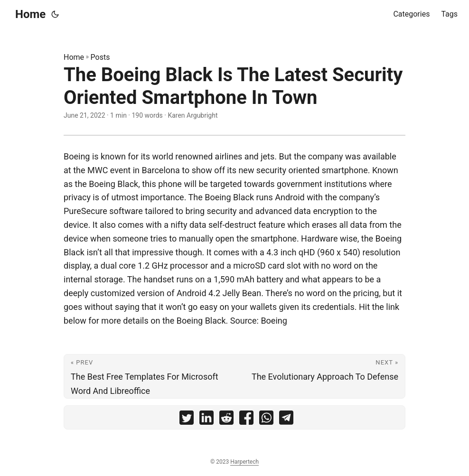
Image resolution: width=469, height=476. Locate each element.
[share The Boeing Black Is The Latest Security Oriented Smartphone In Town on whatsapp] (266, 420)
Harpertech (244, 462)
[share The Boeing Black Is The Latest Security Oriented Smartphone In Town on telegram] (286, 420)
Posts (100, 57)
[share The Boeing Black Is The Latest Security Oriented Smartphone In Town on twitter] (187, 420)
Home (30, 14)
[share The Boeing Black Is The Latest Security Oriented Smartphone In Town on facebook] (246, 420)
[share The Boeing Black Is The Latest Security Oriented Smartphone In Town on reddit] (226, 420)
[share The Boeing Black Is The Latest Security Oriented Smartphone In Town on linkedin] (206, 420)
